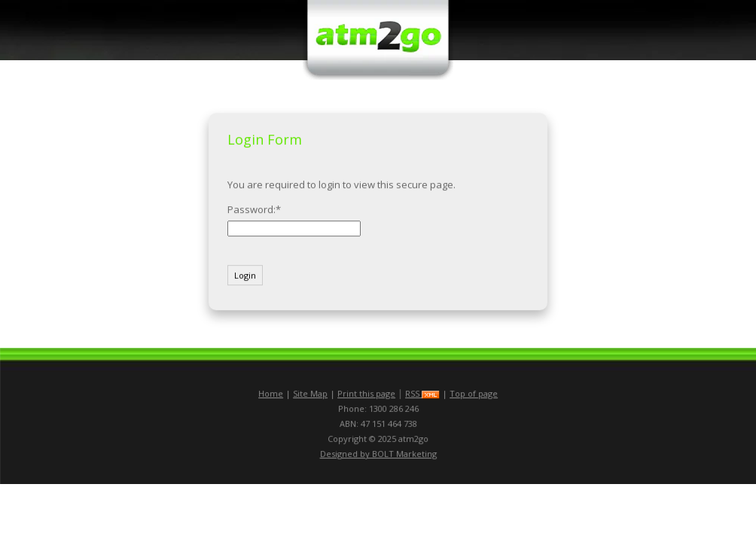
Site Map (310, 393)
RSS (422, 393)
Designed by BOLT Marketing (378, 454)
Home (271, 393)
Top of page (474, 393)
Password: (251, 209)
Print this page (366, 393)
